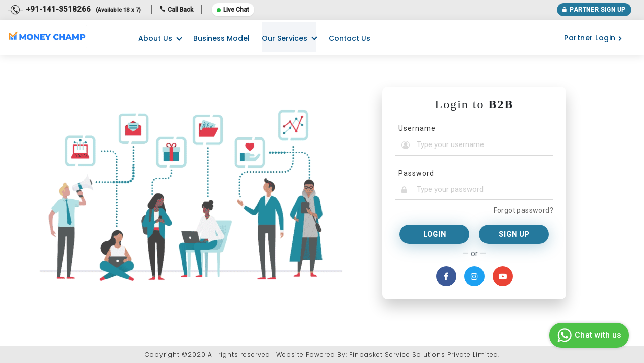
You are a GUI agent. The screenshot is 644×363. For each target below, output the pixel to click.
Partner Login (593, 38)
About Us (155, 38)
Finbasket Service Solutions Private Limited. (424, 355)
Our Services (285, 38)
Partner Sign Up (594, 10)
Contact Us (349, 38)
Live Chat (233, 10)
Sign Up (514, 234)
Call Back (177, 10)
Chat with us (588, 335)
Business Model (221, 38)
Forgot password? (524, 210)
